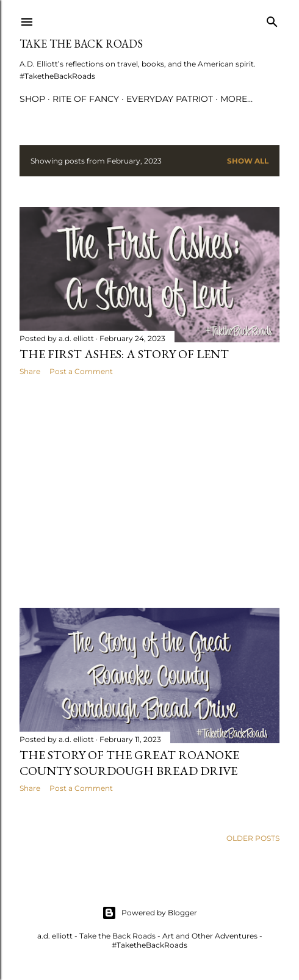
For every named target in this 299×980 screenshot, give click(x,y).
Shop (32, 99)
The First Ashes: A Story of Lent (124, 354)
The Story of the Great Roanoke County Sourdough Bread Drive (129, 763)
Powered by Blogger (149, 913)
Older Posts (253, 838)
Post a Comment (81, 371)
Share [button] (30, 371)
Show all (248, 161)
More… (236, 99)
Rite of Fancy (86, 99)
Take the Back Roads (81, 44)
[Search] (272, 19)
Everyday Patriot (170, 99)
